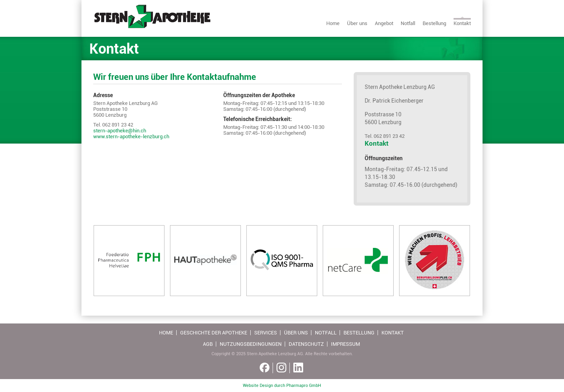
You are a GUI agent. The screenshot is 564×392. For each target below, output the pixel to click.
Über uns (357, 23)
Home (333, 23)
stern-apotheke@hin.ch (120, 131)
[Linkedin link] (298, 368)
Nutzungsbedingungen (251, 344)
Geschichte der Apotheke (214, 333)
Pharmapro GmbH (304, 386)
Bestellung (434, 23)
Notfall (408, 23)
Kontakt (462, 23)
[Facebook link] (265, 368)
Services (266, 333)
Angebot (384, 23)
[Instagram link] (281, 368)
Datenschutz (306, 344)
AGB (208, 344)
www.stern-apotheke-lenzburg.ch (131, 136)
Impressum (345, 344)
